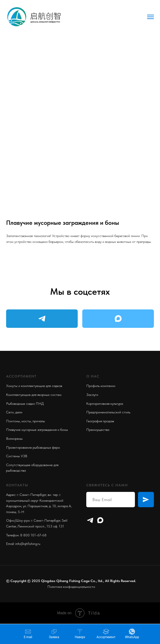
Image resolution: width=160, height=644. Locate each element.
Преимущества (98, 430)
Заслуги (92, 395)
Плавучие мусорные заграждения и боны (37, 430)
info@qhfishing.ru (28, 544)
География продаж (100, 421)
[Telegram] (90, 520)
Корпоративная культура (105, 404)
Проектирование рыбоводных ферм (33, 447)
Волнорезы (14, 439)
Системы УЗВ (17, 456)
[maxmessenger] (100, 520)
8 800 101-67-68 (33, 535)
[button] (54, 634)
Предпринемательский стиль (108, 412)
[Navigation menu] (151, 17)
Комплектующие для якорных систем (34, 395)
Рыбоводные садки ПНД (25, 404)
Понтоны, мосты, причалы (26, 421)
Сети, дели (14, 412)
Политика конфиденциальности (71, 587)
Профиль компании (101, 386)
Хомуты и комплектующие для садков (34, 386)
